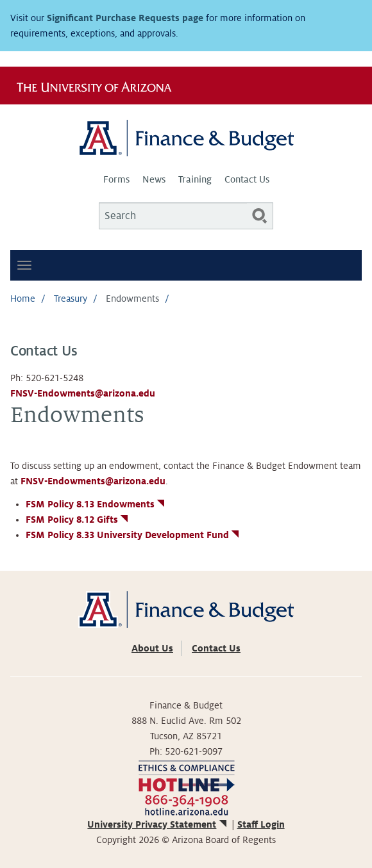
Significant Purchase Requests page (125, 18)
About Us (152, 648)
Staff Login (261, 824)
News (154, 179)
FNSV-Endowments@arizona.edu (83, 393)
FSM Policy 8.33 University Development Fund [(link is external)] (133, 535)
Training (195, 179)
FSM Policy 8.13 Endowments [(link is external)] (96, 504)
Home (23, 299)
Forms (116, 179)
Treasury (71, 299)
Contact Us (247, 179)
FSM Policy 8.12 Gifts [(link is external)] (78, 520)
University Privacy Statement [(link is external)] (158, 824)
